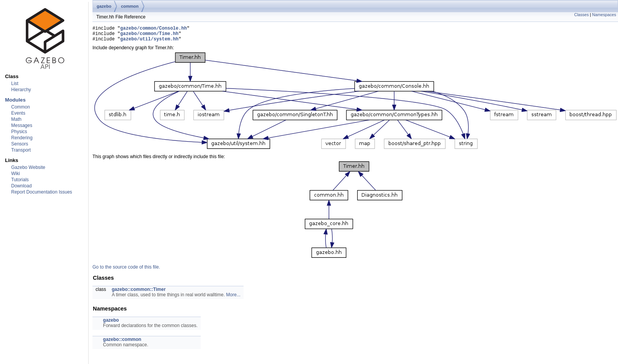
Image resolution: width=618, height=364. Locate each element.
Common (21, 107)
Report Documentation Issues (42, 192)
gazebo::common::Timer (139, 293)
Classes (581, 15)
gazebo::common (122, 343)
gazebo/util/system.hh (149, 42)
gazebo (104, 6)
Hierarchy (21, 90)
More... (233, 298)
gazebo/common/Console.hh (154, 29)
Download (21, 186)
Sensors (20, 144)
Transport (21, 150)
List (15, 83)
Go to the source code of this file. (126, 270)
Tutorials (20, 180)
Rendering (22, 138)
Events (18, 113)
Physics (19, 132)
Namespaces (604, 15)
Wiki (16, 174)
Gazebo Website (28, 167)
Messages (22, 125)
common (130, 6)
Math (16, 119)
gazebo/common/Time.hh (149, 36)
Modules (15, 100)
